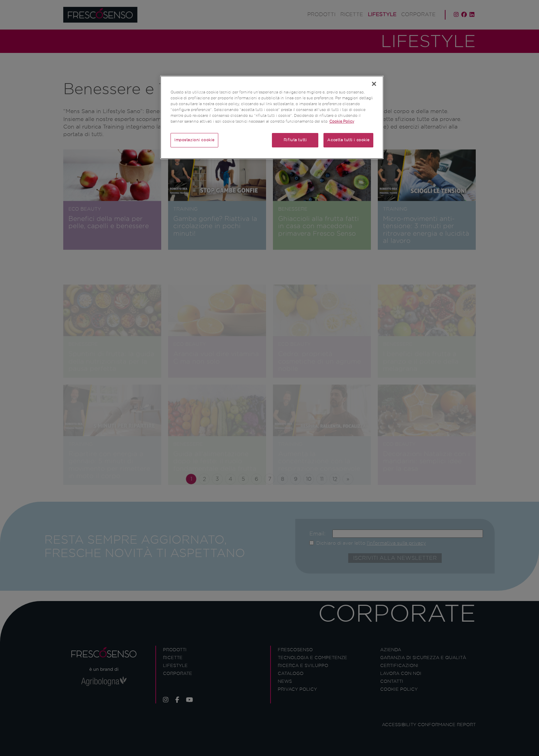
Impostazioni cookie (194, 140)
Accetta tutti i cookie (348, 140)
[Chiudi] (374, 84)
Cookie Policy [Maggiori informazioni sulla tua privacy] (342, 121)
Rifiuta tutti (295, 140)
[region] (272, 117)
